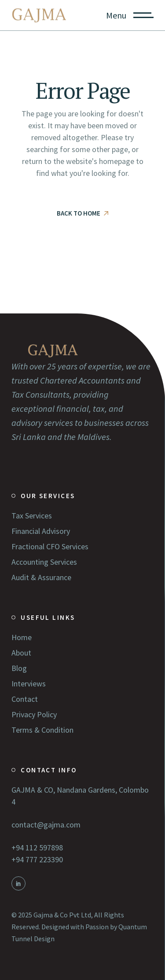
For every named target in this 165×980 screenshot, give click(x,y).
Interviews (29, 684)
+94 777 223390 (37, 859)
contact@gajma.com (46, 825)
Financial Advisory (41, 531)
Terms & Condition (42, 730)
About (21, 653)
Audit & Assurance (41, 577)
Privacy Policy (34, 714)
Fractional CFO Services (50, 546)
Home (22, 637)
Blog (19, 668)
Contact (25, 699)
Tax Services (32, 516)
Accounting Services (44, 562)
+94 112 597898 (37, 848)
